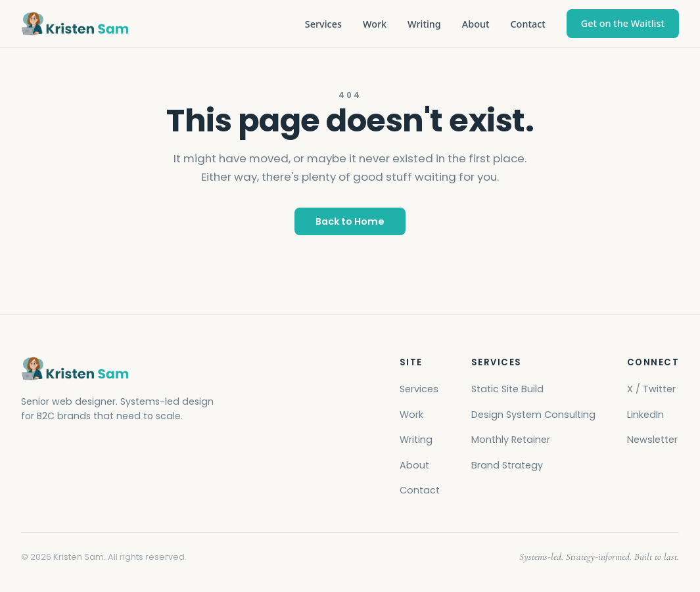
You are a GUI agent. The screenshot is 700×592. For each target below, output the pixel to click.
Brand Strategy (507, 465)
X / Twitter (651, 389)
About (476, 24)
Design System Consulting (533, 415)
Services (323, 24)
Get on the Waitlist (623, 23)
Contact (527, 24)
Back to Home (350, 221)
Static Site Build (507, 389)
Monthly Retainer (511, 440)
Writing (424, 24)
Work (375, 24)
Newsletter (652, 440)
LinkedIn (645, 415)
